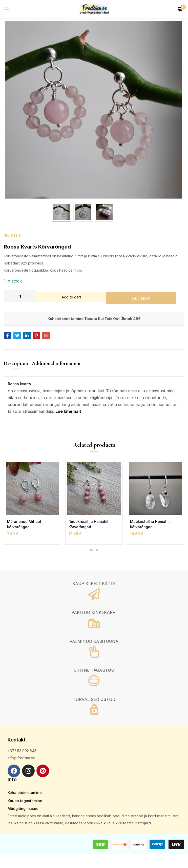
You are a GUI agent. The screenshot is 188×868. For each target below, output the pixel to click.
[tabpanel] (33, 502)
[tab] (18, 368)
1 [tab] (91, 550)
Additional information (56, 363)
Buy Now (145, 296)
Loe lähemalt (68, 411)
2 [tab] (97, 550)
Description (16, 363)
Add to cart (73, 296)
